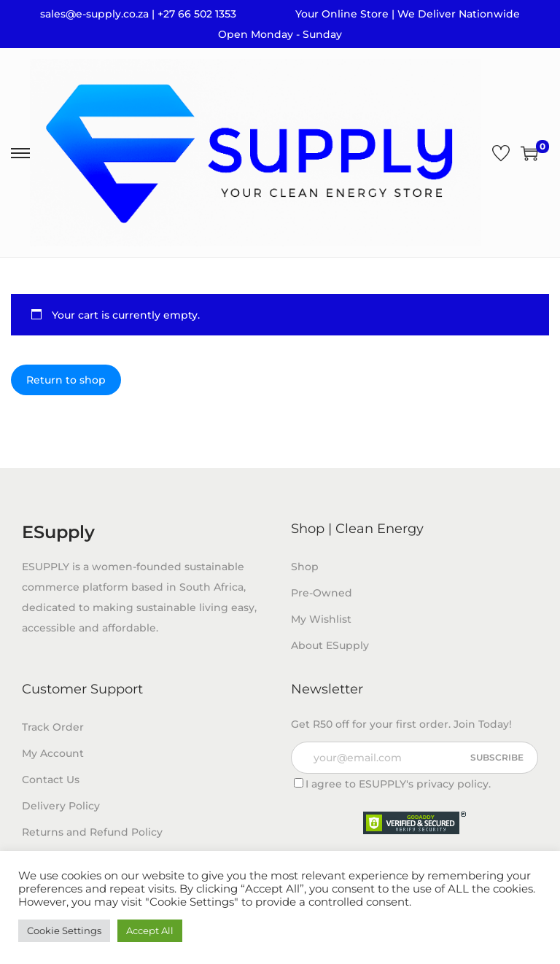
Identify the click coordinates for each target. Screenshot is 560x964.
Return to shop (66, 380)
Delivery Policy (61, 806)
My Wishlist (321, 619)
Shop (305, 567)
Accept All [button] (150, 930)
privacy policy (452, 784)
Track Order (53, 727)
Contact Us (51, 780)
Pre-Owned (322, 593)
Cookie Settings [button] (64, 930)
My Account (53, 753)
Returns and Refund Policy (92, 832)
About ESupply (330, 645)
